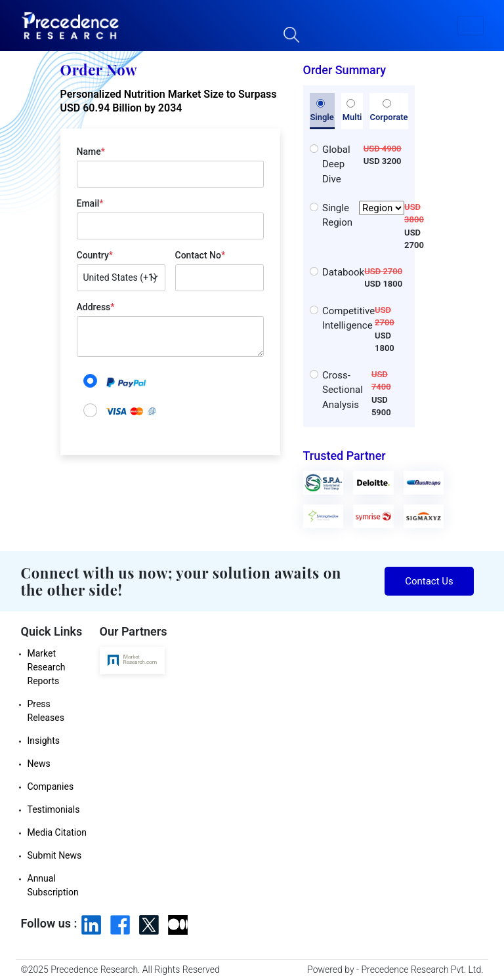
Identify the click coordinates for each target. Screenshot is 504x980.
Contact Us (429, 581)
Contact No (200, 255)
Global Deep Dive (336, 164)
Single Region (363, 215)
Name (91, 152)
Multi (352, 111)
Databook (343, 272)
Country (95, 255)
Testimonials (54, 809)
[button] (471, 26)
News (39, 764)
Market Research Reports (47, 667)
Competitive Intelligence (348, 318)
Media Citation (57, 832)
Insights (44, 741)
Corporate (388, 111)
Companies (51, 786)
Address (96, 307)
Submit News (55, 855)
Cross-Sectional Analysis (343, 390)
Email (90, 203)
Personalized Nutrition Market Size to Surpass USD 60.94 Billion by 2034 (169, 101)
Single (322, 111)
